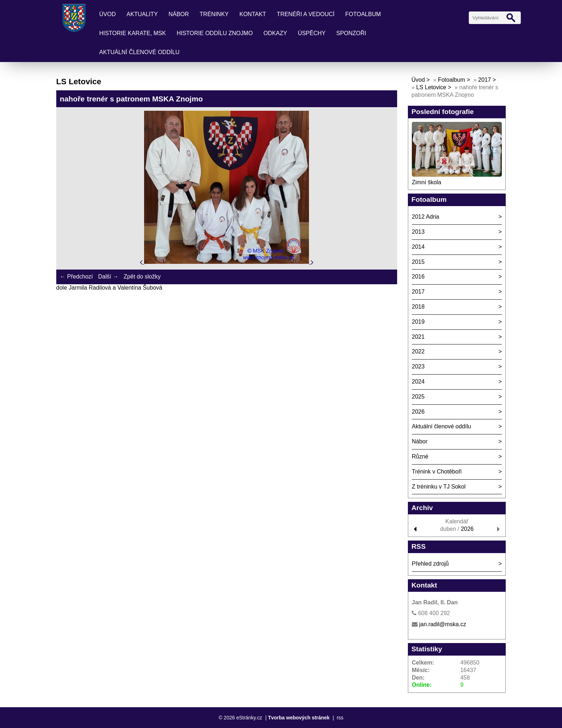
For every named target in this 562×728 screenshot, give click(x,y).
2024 (418, 382)
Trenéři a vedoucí (306, 14)
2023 (418, 367)
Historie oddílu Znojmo (215, 33)
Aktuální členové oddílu (139, 52)
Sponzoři (351, 33)
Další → (108, 277)
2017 (485, 80)
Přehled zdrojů (430, 564)
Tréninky (214, 14)
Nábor (179, 14)
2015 (418, 262)
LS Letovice (431, 87)
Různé (420, 456)
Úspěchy (312, 33)
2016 (418, 277)
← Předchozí (76, 277)
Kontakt (253, 14)
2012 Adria (426, 217)
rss (340, 718)
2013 (418, 232)
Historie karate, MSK (133, 33)
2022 (418, 351)
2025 (418, 397)
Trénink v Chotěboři (437, 472)
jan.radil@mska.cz (442, 624)
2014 (418, 247)
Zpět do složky (142, 277)
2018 (418, 307)
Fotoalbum (363, 14)
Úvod (108, 14)
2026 (418, 412)
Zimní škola (427, 182)
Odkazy (275, 33)
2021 (418, 337)
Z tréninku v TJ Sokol (439, 487)
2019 (418, 322)
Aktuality (142, 14)
